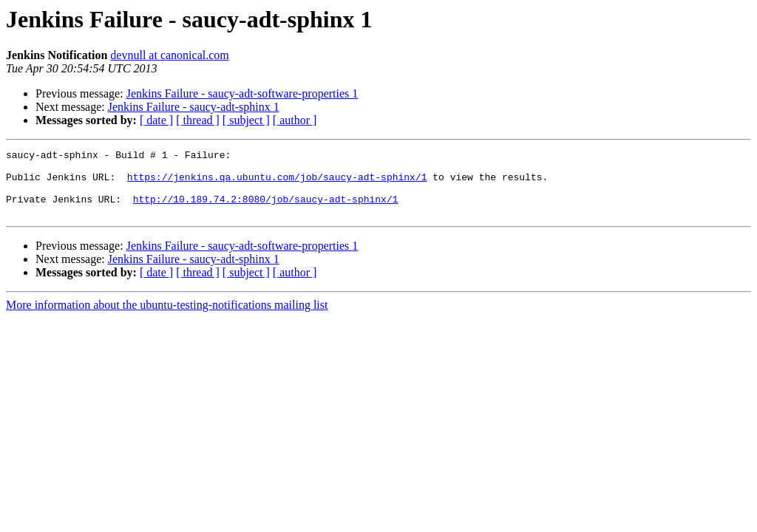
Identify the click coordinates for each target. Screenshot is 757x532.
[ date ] (156, 120)
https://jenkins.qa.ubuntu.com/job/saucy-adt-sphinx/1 (277, 183)
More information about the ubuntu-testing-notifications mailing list (167, 318)
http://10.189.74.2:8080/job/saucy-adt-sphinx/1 (266, 210)
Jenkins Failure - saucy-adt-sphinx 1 (194, 107)
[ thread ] (198, 120)
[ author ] (295, 120)
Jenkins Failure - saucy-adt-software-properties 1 (242, 93)
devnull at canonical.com (169, 55)
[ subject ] (246, 120)
